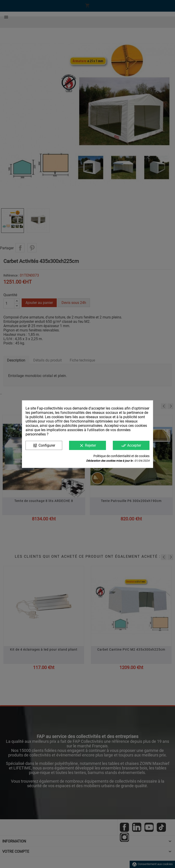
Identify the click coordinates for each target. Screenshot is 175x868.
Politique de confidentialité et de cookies (121, 456)
